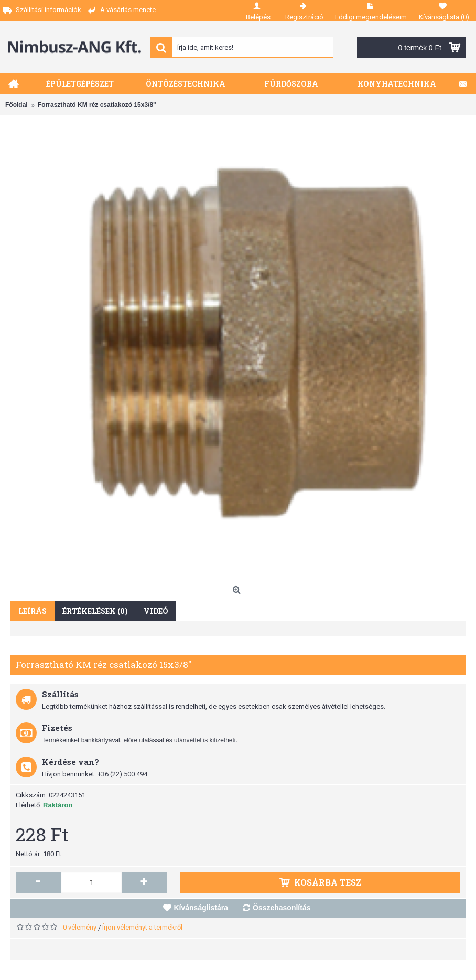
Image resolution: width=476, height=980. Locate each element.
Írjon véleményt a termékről (142, 927)
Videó (156, 611)
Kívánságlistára (201, 908)
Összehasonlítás (282, 908)
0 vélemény (80, 927)
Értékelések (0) (95, 611)
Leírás (33, 611)
